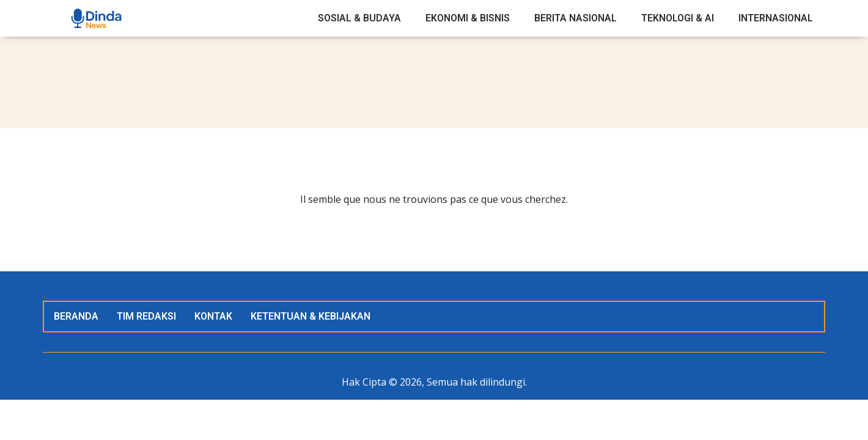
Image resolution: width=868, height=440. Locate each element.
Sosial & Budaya (359, 18)
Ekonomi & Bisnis (468, 18)
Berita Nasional (576, 18)
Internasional (776, 18)
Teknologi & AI (678, 18)
